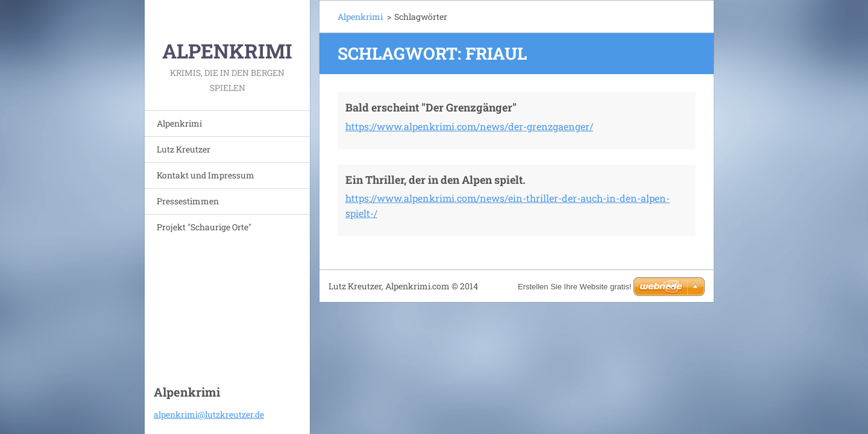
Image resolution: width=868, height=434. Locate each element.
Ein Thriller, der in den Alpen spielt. (436, 180)
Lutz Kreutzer (184, 149)
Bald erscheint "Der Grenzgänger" (431, 107)
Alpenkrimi (179, 123)
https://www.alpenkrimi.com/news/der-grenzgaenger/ (469, 126)
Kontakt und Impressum (206, 175)
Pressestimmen (188, 201)
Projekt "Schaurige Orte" (204, 227)
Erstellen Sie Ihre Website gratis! (574, 287)
